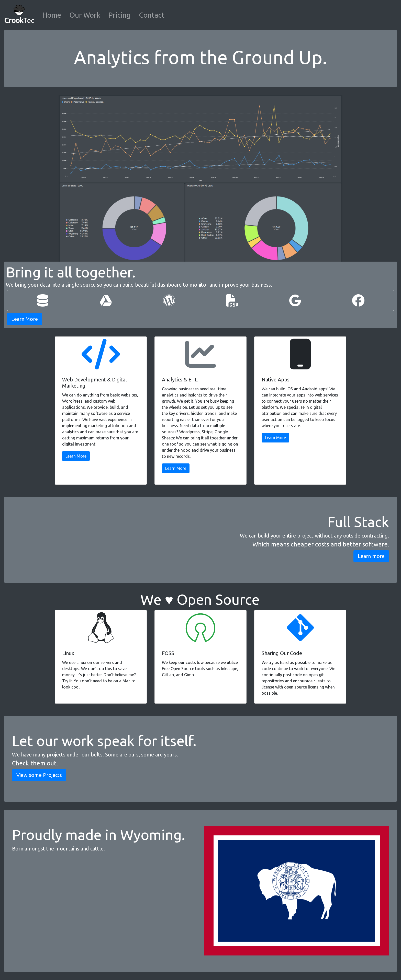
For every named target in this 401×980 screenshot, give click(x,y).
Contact (152, 15)
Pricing (120, 15)
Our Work (85, 15)
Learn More (76, 456)
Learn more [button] (371, 556)
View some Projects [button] (39, 775)
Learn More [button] (25, 319)
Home (52, 15)
